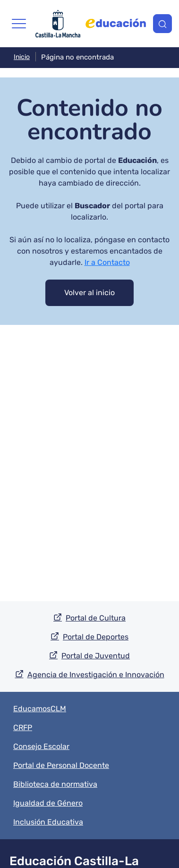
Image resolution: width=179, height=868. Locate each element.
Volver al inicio (89, 293)
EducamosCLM (40, 709)
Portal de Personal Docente (61, 765)
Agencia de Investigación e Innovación (96, 675)
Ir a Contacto (107, 262)
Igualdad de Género (48, 803)
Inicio (22, 57)
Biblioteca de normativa (55, 784)
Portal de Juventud (96, 656)
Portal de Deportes (96, 637)
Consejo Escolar (41, 746)
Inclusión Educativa (48, 822)
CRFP (23, 728)
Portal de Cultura (96, 618)
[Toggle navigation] (19, 24)
